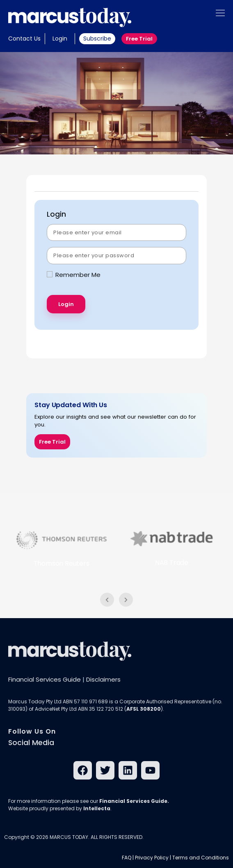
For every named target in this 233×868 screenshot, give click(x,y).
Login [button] (60, 39)
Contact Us (24, 39)
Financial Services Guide (45, 679)
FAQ (127, 858)
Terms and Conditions (201, 858)
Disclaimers (103, 679)
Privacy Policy (152, 858)
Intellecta (97, 808)
